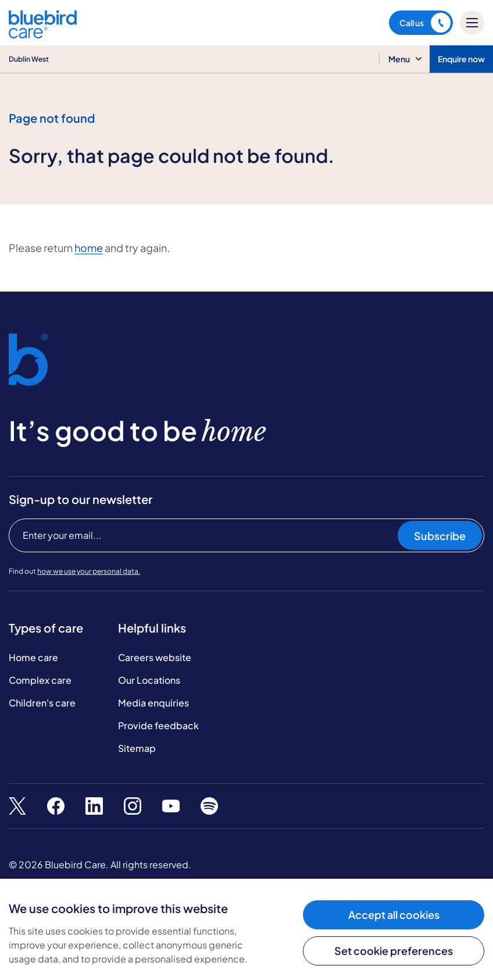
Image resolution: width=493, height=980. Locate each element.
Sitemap (137, 748)
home (89, 248)
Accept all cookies (394, 915)
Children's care (42, 703)
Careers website (155, 657)
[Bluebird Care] (43, 34)
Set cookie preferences (394, 951)
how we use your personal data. (89, 571)
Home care (33, 657)
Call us (425, 23)
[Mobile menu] (472, 23)
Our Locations (149, 680)
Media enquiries (153, 703)
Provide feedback (158, 725)
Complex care (40, 680)
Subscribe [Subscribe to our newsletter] (440, 536)
